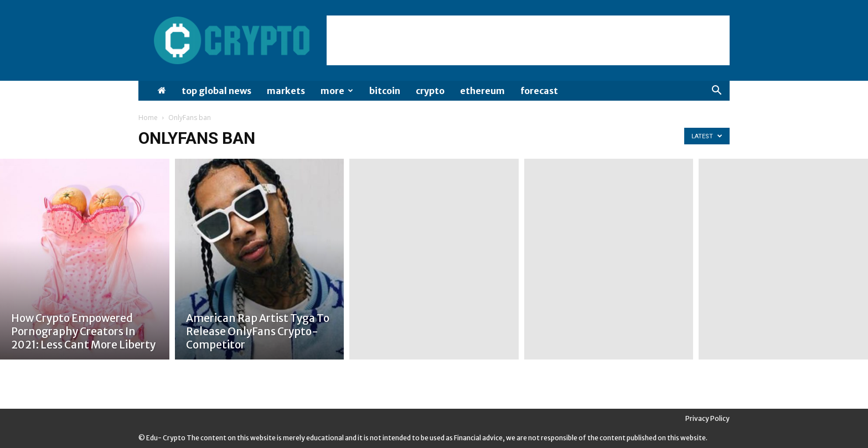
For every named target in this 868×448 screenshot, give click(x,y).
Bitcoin (385, 91)
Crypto (430, 91)
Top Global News (216, 91)
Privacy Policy (707, 418)
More (337, 91)
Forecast (539, 91)
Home (148, 118)
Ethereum (482, 91)
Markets (286, 91)
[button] (716, 92)
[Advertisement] (528, 40)
